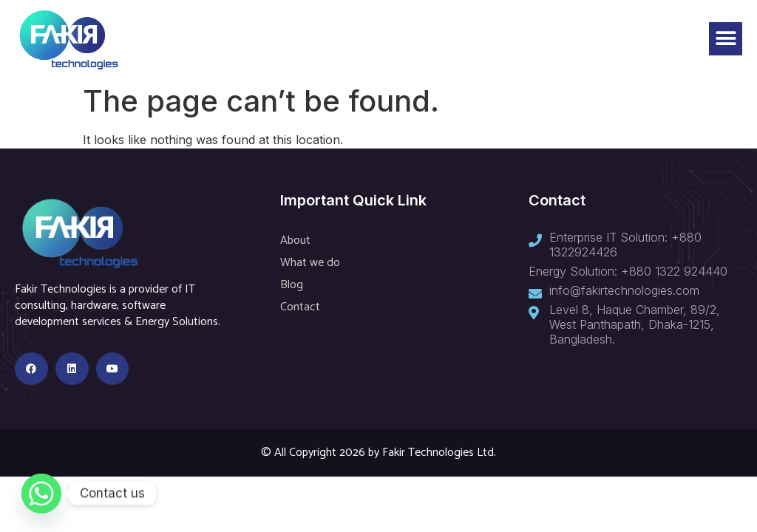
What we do (310, 263)
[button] (726, 39)
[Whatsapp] (41, 494)
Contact (300, 307)
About (295, 241)
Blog (292, 285)
